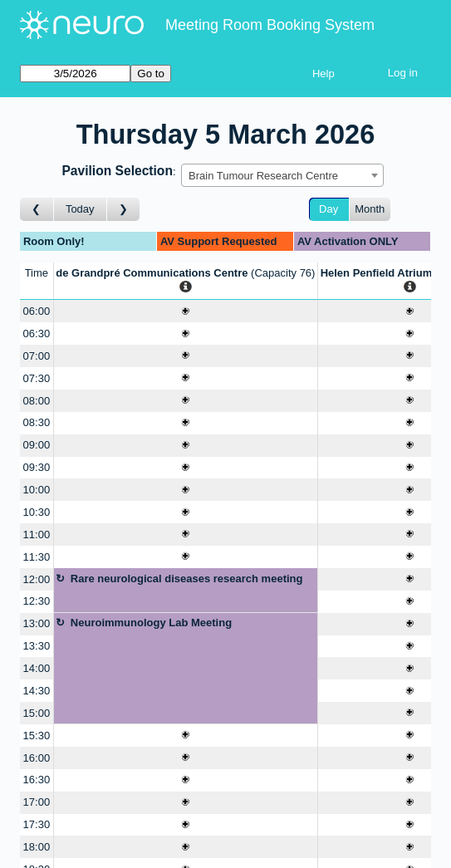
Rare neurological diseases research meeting (187, 579)
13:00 (37, 623)
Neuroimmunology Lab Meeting (151, 623)
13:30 (37, 646)
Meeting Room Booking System (270, 25)
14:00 (37, 668)
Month (370, 209)
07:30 (37, 378)
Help (324, 74)
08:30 (37, 422)
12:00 (37, 579)
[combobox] (282, 175)
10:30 (37, 512)
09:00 (37, 445)
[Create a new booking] (186, 311)
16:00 (37, 758)
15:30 (37, 736)
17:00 (37, 802)
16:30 (37, 780)
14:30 (37, 691)
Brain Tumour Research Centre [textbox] (263, 176)
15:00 (37, 713)
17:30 (37, 824)
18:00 (37, 847)
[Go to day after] (124, 210)
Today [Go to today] (80, 209)
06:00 (37, 311)
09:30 (37, 467)
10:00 (37, 490)
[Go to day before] (37, 210)
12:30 (37, 601)
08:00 (37, 401)
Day (328, 209)
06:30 (37, 333)
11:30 (37, 557)
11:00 (37, 535)
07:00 (37, 356)
